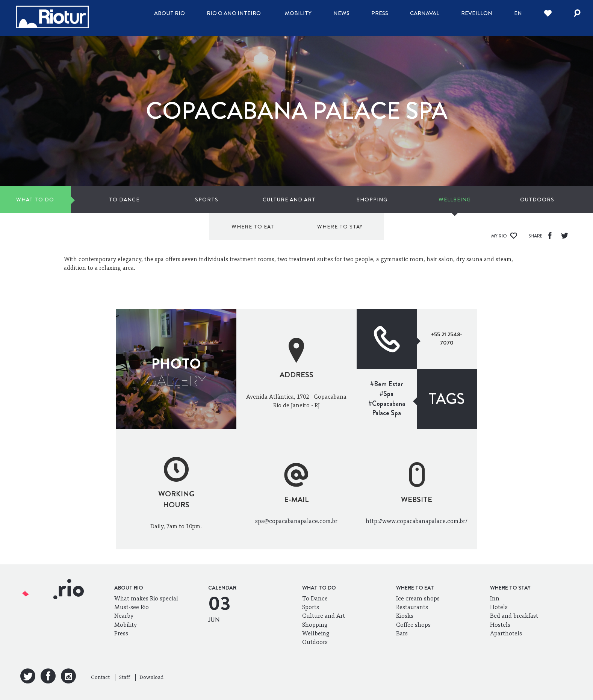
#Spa (387, 394)
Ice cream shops (418, 598)
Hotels (499, 607)
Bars (402, 633)
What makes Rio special (146, 598)
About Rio (169, 13)
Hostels (500, 625)
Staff (125, 677)
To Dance (88, 200)
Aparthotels (506, 633)
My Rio (504, 236)
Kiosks (405, 616)
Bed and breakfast (514, 616)
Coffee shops (413, 625)
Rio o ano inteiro (234, 13)
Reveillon (477, 13)
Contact (100, 677)
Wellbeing (322, 200)
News (341, 13)
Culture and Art (205, 200)
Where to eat (463, 200)
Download (151, 677)
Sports (146, 200)
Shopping (263, 200)
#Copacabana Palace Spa (387, 408)
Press (380, 13)
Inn (495, 598)
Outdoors (380, 200)
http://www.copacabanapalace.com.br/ (417, 521)
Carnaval (425, 13)
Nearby (124, 616)
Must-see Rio (132, 607)
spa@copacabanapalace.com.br (296, 521)
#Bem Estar (387, 384)
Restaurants (412, 607)
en (518, 13)
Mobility (298, 13)
